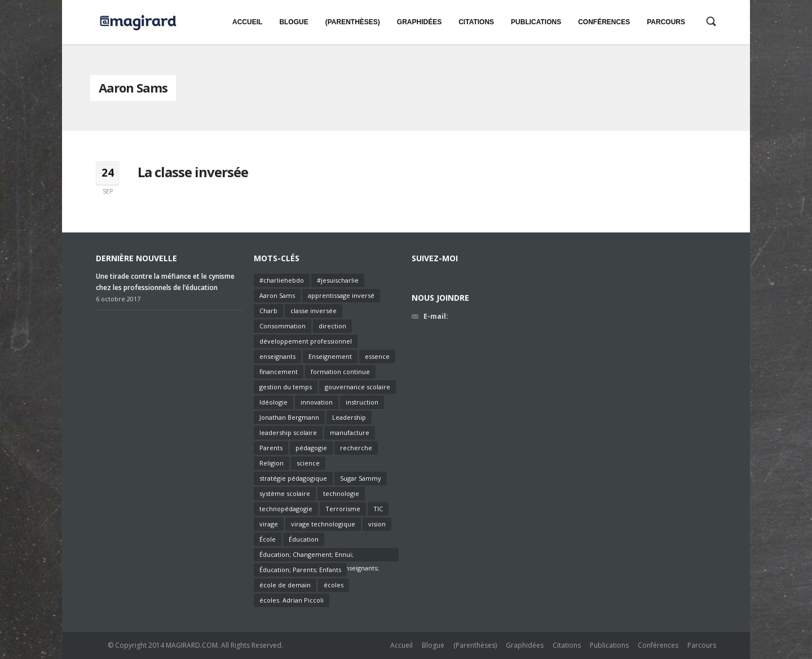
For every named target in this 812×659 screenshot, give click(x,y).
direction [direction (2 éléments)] (332, 326)
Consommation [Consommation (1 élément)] (283, 326)
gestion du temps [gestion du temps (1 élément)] (286, 387)
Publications (609, 645)
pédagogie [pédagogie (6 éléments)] (311, 448)
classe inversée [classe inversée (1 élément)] (314, 311)
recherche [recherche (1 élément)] (356, 448)
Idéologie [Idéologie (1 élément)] (273, 402)
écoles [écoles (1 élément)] (334, 585)
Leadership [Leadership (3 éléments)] (349, 417)
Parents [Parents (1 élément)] (271, 448)
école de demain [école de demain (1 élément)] (285, 585)
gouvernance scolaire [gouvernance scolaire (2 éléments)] (358, 387)
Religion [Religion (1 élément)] (272, 463)
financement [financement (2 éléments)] (279, 372)
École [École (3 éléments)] (268, 539)
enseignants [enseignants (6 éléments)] (277, 356)
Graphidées (525, 645)
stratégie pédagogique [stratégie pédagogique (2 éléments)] (293, 478)
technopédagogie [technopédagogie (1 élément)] (286, 509)
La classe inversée (193, 172)
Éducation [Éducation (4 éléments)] (304, 539)
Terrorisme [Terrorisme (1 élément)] (343, 509)
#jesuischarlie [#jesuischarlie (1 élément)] (338, 280)
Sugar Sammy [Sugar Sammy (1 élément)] (361, 478)
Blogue (433, 645)
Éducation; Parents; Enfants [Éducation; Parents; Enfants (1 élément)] (300, 570)
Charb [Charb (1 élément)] (268, 311)
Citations (567, 645)
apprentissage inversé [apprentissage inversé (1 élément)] (341, 295)
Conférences (658, 645)
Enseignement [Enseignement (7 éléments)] (330, 356)
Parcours (702, 645)
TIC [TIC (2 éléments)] (378, 509)
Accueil (401, 645)
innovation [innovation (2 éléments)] (317, 402)
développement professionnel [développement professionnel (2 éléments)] (306, 341)
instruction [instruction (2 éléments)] (362, 402)
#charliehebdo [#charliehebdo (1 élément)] (282, 280)
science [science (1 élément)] (308, 463)
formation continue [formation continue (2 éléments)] (340, 372)
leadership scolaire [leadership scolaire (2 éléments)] (288, 432)
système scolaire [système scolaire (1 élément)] (285, 493)
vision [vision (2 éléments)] (377, 524)
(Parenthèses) (475, 645)
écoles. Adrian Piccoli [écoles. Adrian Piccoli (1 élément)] (292, 600)
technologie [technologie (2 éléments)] (341, 493)
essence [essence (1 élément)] (377, 356)
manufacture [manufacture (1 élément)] (350, 432)
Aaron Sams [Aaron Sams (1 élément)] (277, 295)
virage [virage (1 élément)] (269, 524)
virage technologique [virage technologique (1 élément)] (323, 524)
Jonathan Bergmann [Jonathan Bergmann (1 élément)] (289, 417)
